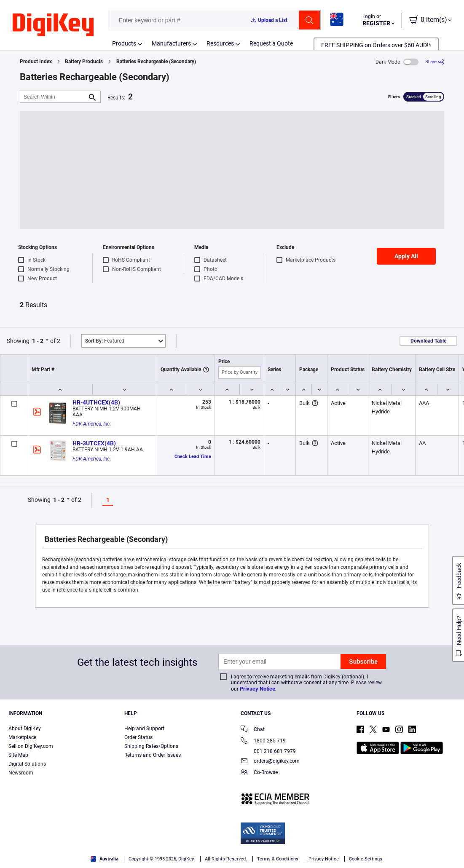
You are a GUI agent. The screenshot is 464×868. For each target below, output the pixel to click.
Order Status (138, 737)
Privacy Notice (257, 689)
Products (124, 43)
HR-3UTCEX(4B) (94, 443)
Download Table (428, 341)
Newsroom (21, 773)
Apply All (406, 256)
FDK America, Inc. (92, 424)
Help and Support (144, 729)
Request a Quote (271, 43)
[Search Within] (54, 97)
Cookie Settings (366, 859)
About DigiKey (25, 729)
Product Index (36, 62)
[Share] (435, 62)
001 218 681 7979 (268, 751)
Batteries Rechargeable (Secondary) (156, 62)
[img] (53, 25)
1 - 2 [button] (38, 341)
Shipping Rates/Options (151, 746)
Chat (253, 730)
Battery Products (84, 62)
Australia (105, 859)
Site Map (18, 755)
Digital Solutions (27, 764)
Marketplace (22, 737)
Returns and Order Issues (153, 755)
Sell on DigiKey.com (31, 746)
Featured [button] (105, 341)
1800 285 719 (263, 741)
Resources (220, 43)
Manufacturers (171, 43)
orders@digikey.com (270, 762)
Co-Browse (259, 773)
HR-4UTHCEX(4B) (96, 402)
